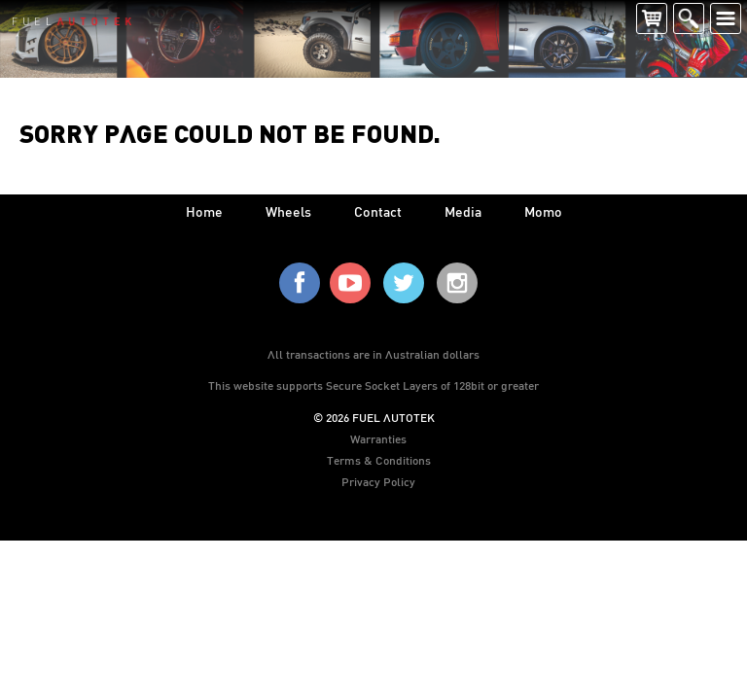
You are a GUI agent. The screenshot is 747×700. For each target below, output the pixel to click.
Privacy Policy (378, 481)
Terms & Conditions (379, 460)
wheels (288, 211)
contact (378, 211)
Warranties (378, 438)
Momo (543, 211)
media (463, 211)
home (204, 211)
